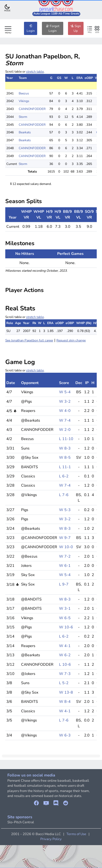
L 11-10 (66, 439)
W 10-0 (66, 547)
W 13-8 (66, 692)
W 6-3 (65, 735)
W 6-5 (65, 618)
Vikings (24, 101)
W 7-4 (65, 420)
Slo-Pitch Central (21, 822)
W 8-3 (65, 448)
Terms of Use (76, 834)
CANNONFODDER (32, 109)
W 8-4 (65, 702)
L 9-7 (64, 584)
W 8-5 (65, 457)
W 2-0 (65, 430)
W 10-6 (66, 627)
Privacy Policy (51, 839)
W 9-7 (65, 538)
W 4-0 (65, 411)
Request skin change (71, 340)
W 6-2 (65, 655)
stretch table (35, 72)
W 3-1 (65, 608)
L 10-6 (65, 664)
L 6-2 (64, 476)
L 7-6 (64, 495)
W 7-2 (65, 556)
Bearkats (25, 132)
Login (31, 28)
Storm (23, 117)
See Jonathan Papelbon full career (29, 340)
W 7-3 (65, 674)
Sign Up (76, 28)
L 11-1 (65, 467)
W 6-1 (65, 566)
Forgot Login (53, 28)
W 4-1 (65, 646)
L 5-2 (64, 683)
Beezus (24, 93)
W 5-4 (65, 392)
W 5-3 (65, 510)
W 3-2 (65, 401)
